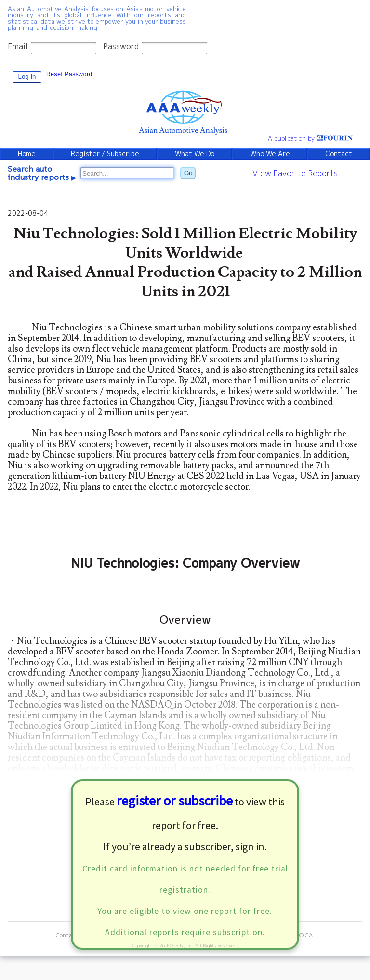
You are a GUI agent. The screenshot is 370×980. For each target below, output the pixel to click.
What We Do (195, 154)
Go (188, 173)
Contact (339, 154)
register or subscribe (175, 801)
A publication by (310, 138)
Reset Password (69, 74)
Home (27, 154)
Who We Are (270, 154)
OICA (306, 935)
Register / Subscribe (105, 154)
